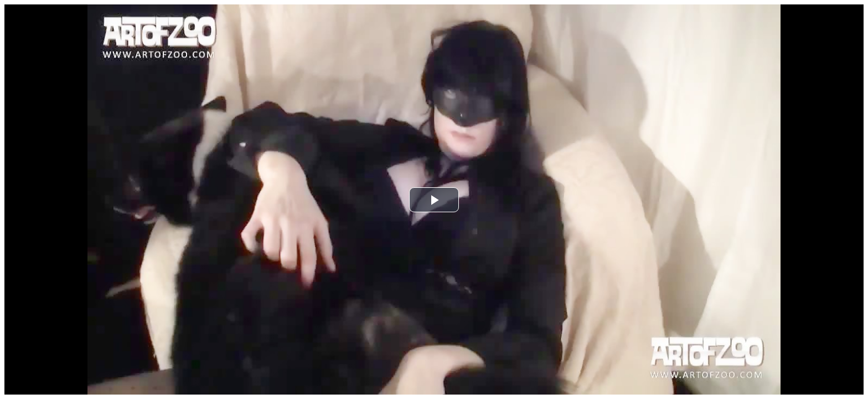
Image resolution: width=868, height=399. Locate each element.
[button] (434, 200)
